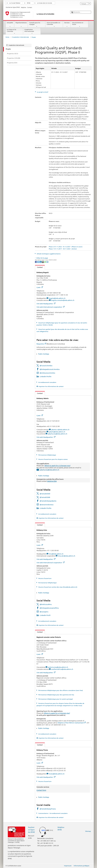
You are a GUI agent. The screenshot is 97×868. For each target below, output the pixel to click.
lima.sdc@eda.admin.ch (67, 556)
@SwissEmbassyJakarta (48, 501)
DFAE (29, 3)
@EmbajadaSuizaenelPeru (49, 608)
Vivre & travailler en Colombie (54, 25)
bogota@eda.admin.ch (57, 298)
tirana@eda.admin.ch (57, 774)
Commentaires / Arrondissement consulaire (53, 813)
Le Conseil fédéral (15, 3)
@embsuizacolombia (47, 373)
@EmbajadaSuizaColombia (50, 369)
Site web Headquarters (46, 304)
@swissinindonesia (47, 505)
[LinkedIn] (41, 262)
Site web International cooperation (51, 307)
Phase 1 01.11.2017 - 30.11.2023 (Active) (63, 249)
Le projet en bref (42, 92)
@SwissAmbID (45, 494)
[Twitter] (38, 262)
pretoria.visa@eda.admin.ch (58, 667)
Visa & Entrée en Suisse (80, 25)
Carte (40, 287)
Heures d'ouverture (45, 578)
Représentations (21, 25)
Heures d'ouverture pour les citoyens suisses (53, 459)
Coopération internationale (32, 31)
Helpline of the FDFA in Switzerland (72, 723)
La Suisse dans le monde (44, 3)
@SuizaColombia (46, 366)
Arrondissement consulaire (47, 382)
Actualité (10, 25)
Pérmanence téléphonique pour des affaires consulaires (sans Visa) (60, 690)
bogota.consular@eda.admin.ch (63, 300)
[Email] (47, 262)
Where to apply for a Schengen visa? (57, 466)
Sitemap (88, 831)
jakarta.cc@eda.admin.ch (60, 430)
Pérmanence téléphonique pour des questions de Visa (56, 695)
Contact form (41, 790)
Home (7, 37)
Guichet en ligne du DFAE (31, 830)
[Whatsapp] (45, 262)
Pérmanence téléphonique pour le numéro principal (55, 699)
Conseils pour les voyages (37, 25)
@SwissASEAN (45, 497)
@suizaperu (44, 612)
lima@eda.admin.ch (56, 554)
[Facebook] (36, 262)
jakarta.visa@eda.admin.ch (58, 434)
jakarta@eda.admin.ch (57, 432)
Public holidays (44, 354)
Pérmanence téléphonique (47, 455)
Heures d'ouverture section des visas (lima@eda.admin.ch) (58, 587)
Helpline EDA (52, 481)
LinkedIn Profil (45, 615)
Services (67, 25)
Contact (39, 267)
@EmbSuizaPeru (46, 604)
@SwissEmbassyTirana (48, 809)
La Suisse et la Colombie (14, 31)
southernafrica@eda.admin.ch (62, 669)
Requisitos (41, 344)
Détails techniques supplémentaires (48, 254)
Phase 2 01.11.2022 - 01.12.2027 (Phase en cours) (66, 247)
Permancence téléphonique (47, 583)
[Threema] (43, 262)
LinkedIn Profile (46, 376)
